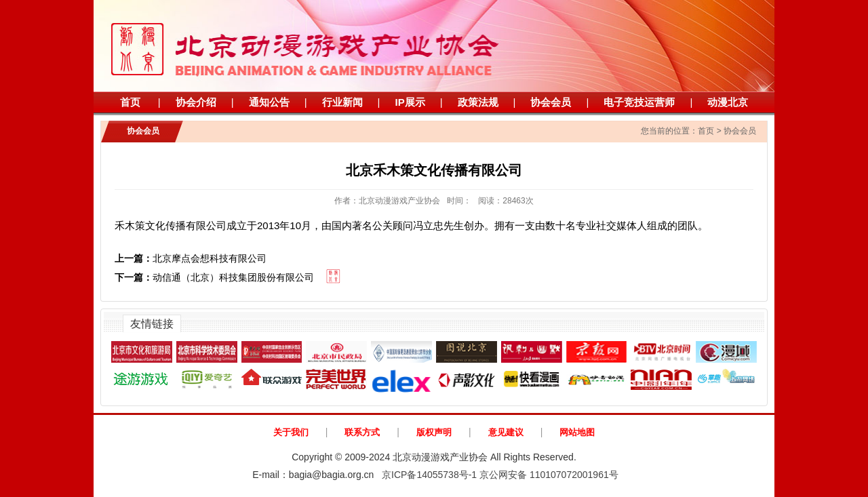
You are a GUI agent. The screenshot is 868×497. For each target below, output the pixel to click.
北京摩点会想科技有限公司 (191, 258)
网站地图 (577, 432)
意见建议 (506, 432)
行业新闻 (342, 102)
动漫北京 (728, 102)
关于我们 (291, 432)
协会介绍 (196, 102)
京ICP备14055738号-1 (429, 475)
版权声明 (434, 432)
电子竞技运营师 (639, 102)
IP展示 (410, 102)
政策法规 (478, 102)
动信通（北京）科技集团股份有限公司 (214, 277)
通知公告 (269, 102)
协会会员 (551, 102)
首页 (130, 102)
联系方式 (362, 432)
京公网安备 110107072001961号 (549, 475)
